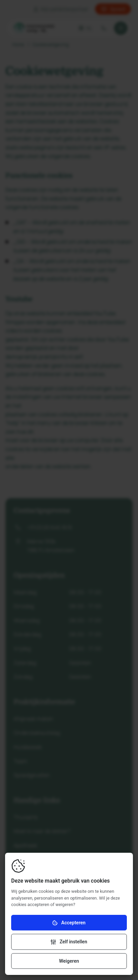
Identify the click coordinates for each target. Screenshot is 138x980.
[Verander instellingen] (69, 942)
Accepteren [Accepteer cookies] (69, 923)
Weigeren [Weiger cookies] (69, 961)
